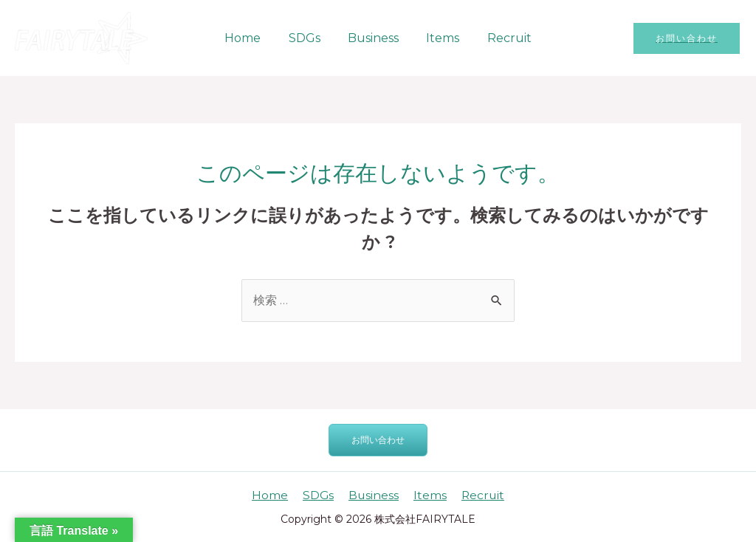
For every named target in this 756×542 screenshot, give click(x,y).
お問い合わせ (378, 440)
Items (439, 38)
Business (373, 38)
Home (251, 38)
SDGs (308, 38)
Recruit (501, 38)
